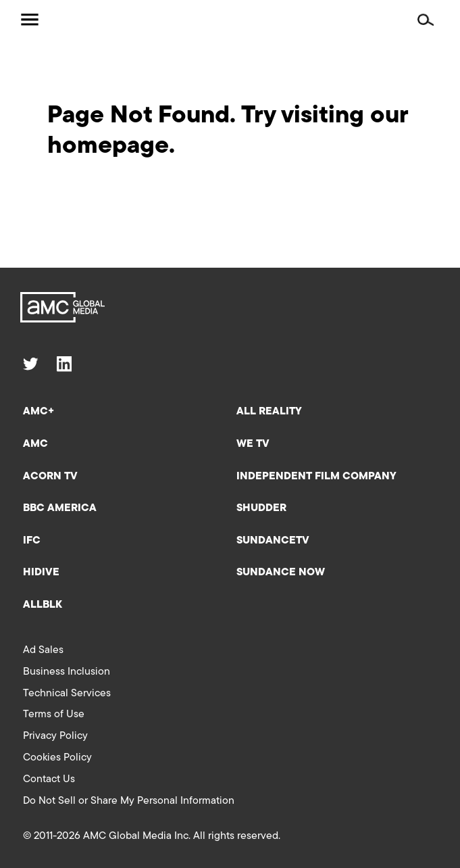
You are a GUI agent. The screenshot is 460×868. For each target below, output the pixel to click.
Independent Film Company (316, 477)
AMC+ (39, 412)
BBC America (60, 508)
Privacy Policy (55, 736)
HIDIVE (41, 573)
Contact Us (49, 779)
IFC (32, 541)
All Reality (269, 412)
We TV (253, 444)
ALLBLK (43, 605)
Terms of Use (54, 715)
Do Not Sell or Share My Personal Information (129, 801)
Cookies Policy (57, 758)
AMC (35, 444)
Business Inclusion (67, 672)
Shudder (261, 508)
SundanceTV (273, 541)
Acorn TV (50, 477)
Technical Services (67, 694)
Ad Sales (43, 650)
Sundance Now (281, 573)
